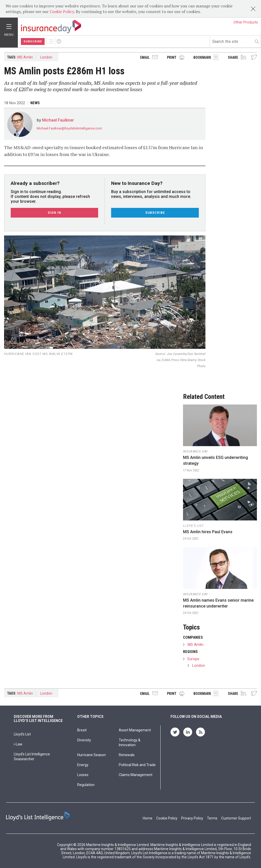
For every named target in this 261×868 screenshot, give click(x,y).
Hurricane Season (92, 755)
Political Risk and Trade (137, 765)
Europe (193, 659)
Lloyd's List (22, 734)
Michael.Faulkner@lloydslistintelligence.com (69, 128)
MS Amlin (25, 57)
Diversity (84, 740)
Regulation (86, 785)
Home (148, 818)
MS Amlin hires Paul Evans (208, 532)
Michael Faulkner (58, 120)
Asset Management (135, 730)
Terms (212, 818)
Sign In (51, 41)
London (46, 57)
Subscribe (33, 41)
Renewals (127, 755)
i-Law (18, 744)
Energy (83, 765)
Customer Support (236, 818)
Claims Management (136, 775)
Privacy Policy (192, 818)
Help (59, 41)
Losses (83, 775)
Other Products (246, 22)
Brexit (82, 730)
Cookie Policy (62, 11)
